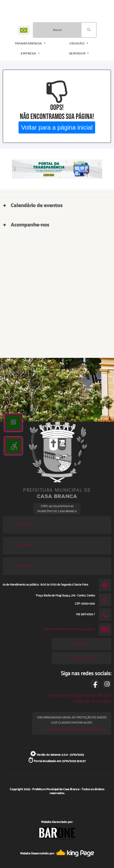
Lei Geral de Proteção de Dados (76, 729)
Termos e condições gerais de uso (79, 695)
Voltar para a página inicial (57, 127)
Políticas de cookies (92, 701)
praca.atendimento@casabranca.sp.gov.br (69, 629)
